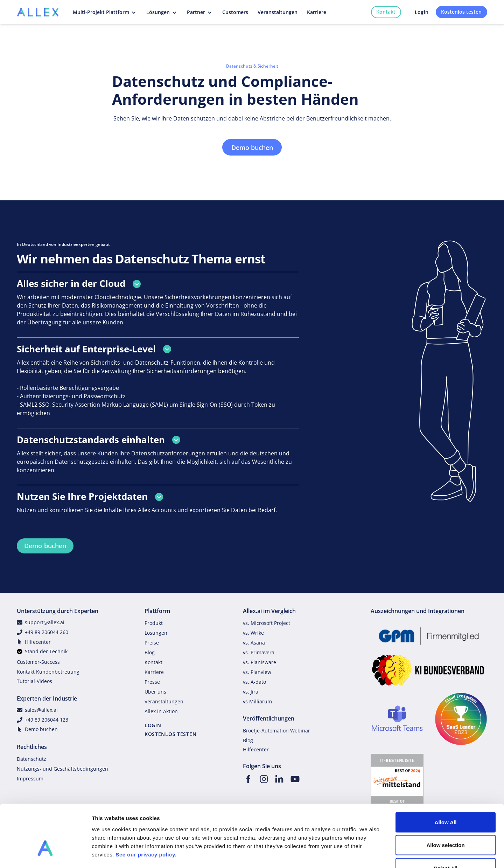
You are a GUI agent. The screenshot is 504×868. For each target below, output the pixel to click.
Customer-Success (38, 662)
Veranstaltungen (164, 701)
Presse (152, 682)
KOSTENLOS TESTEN (171, 734)
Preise (152, 643)
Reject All (446, 822)
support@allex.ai (45, 622)
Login (422, 12)
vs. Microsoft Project (267, 623)
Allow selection (445, 799)
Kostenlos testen (461, 12)
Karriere (154, 672)
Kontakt (386, 12)
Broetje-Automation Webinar (276, 731)
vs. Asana (254, 643)
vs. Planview (257, 672)
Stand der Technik (46, 651)
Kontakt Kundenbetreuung (48, 672)
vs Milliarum (257, 701)
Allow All (446, 776)
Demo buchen (252, 147)
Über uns (155, 692)
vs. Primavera (259, 652)
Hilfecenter (38, 642)
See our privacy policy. (146, 808)
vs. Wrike (253, 633)
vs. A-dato (254, 682)
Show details (367, 854)
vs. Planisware (260, 662)
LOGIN (153, 725)
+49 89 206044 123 (47, 720)
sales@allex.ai (41, 710)
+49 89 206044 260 (47, 632)
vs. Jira (251, 692)
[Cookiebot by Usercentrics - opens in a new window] (45, 854)
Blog (150, 652)
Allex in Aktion (161, 711)
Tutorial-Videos (34, 681)
